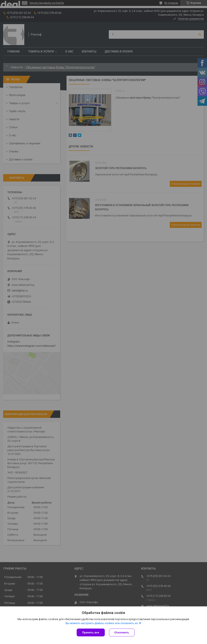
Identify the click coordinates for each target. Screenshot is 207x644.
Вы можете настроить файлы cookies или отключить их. (102, 623)
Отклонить (122, 632)
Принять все (91, 632)
